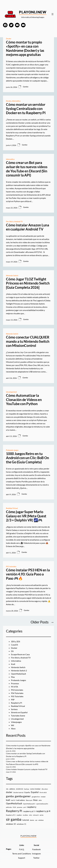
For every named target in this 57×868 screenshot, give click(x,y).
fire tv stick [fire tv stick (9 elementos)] (43, 792)
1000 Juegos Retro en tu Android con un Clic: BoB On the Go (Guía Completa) (27, 458)
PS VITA (14, 687)
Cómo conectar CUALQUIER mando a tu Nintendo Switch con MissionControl (28, 341)
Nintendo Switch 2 (19, 670)
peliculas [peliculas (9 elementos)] (9, 807)
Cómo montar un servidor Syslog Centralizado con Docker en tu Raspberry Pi (26, 109)
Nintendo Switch (12, 275)
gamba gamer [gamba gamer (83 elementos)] (23, 796)
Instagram (36, 854)
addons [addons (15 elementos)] (12, 789)
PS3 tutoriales (11, 566)
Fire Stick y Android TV (14, 221)
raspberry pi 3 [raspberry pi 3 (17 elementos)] (29, 811)
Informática (16, 101)
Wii (12, 725)
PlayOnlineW (33, 12)
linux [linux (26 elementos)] (35, 800)
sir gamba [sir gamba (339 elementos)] (14, 819)
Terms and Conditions (22, 854)
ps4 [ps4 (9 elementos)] (25, 807)
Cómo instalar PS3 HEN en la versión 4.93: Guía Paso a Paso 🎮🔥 (28, 574)
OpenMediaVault (18, 674)
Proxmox (15, 683)
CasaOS (14, 645)
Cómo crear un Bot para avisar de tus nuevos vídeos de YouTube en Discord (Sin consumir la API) (27, 169)
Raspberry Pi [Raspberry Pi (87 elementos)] (14, 811)
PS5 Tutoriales (17, 696)
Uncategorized (11, 392)
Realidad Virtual (12, 508)
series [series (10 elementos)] (41, 815)
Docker (9, 39)
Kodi (13, 664)
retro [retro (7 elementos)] (30, 815)
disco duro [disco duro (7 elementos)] (45, 789)
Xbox (13, 728)
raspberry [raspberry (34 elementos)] (31, 807)
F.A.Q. (22, 849)
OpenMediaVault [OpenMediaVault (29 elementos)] (14, 803)
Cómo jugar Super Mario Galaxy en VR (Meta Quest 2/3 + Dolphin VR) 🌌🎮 (26, 516)
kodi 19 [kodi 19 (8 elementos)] (13, 800)
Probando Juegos (12, 450)
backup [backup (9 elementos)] (27, 789)
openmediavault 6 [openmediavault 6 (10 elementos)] (42, 804)
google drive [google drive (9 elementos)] (36, 797)
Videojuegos (16, 722)
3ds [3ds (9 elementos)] (7, 789)
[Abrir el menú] (52, 14)
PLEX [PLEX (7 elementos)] (14, 807)
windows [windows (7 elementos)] (41, 820)
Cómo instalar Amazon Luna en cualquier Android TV (28, 227)
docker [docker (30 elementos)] (9, 792)
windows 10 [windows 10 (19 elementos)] (11, 824)
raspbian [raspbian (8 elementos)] (19, 815)
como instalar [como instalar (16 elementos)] (35, 789)
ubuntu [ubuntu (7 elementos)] (32, 820)
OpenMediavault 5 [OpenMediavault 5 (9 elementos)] (29, 804)
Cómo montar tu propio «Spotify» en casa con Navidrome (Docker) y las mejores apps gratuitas (25, 48)
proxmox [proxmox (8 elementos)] (20, 807)
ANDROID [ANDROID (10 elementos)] (20, 789)
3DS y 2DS (15, 641)
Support (22, 858)
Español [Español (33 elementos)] (35, 792)
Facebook (36, 849)
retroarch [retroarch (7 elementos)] (36, 815)
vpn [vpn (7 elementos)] (36, 820)
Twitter (36, 858)
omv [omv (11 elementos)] (40, 800)
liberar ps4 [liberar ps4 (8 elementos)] (29, 800)
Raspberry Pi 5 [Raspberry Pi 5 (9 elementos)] (11, 815)
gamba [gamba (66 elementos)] (10, 796)
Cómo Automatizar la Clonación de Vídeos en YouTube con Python (24, 400)
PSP (13, 700)
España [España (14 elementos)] (27, 792)
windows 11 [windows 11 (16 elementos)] (21, 824)
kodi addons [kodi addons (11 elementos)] (21, 800)
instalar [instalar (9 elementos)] (43, 797)
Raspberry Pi (16, 703)
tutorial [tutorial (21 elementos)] (26, 820)
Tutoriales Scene (18, 716)
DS (12, 651)
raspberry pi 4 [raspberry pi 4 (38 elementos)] (43, 811)
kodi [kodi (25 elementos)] (8, 800)
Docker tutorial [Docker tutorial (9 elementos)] (18, 792)
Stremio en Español (19, 712)
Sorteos (14, 709)
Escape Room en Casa (20, 654)
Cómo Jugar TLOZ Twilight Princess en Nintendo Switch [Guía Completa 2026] (28, 283)
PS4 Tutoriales (17, 693)
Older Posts (42, 622)
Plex (13, 677)
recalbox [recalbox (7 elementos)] (25, 815)
